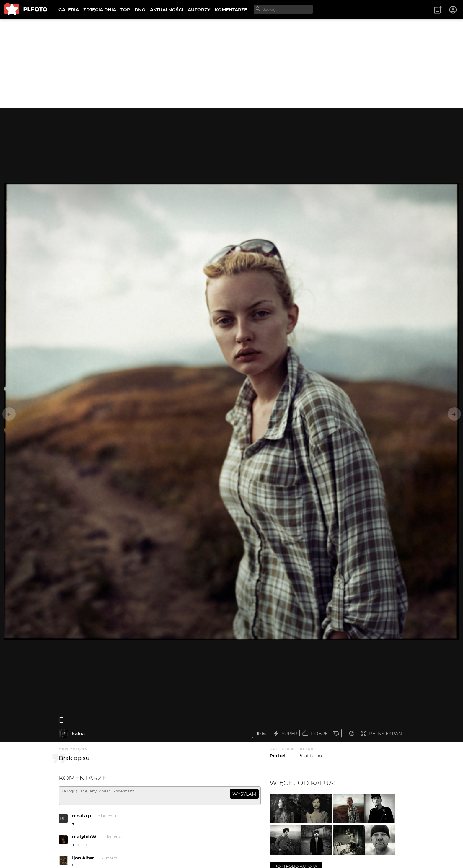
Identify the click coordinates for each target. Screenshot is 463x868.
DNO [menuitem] (140, 10)
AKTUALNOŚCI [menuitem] (167, 10)
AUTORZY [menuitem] (199, 10)
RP (63, 821)
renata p (81, 818)
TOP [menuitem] (125, 10)
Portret (278, 756)
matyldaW (84, 839)
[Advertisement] (231, 63)
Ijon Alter (83, 860)
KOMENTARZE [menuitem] (231, 10)
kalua (78, 733)
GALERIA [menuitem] (69, 10)
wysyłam (244, 794)
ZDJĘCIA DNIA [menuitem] (100, 10)
